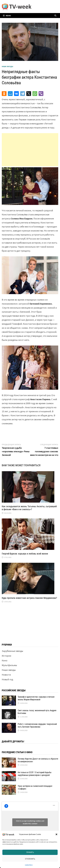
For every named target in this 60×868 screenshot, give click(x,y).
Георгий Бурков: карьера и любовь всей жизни (25, 554)
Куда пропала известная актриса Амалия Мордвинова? (29, 598)
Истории (6, 656)
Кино (5, 660)
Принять (30, 852)
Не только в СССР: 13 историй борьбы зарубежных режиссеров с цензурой (35, 774)
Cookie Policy (29, 865)
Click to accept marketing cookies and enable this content (30, 822)
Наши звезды (7, 66)
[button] (56, 834)
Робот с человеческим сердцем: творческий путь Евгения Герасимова (37, 725)
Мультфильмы (9, 665)
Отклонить (30, 859)
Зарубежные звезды (12, 651)
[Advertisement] (30, 150)
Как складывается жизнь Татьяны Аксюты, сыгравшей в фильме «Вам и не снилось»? (29, 508)
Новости (6, 675)
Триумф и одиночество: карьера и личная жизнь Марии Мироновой (36, 698)
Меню (7, 16)
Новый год (7, 679)
